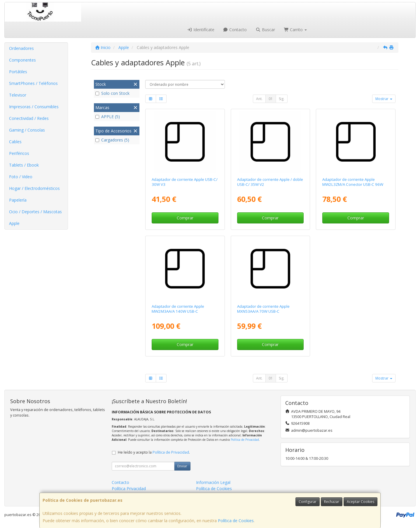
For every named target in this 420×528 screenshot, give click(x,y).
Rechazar (332, 502)
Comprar (185, 218)
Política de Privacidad (245, 440)
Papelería (18, 200)
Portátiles (18, 72)
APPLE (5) (108, 117)
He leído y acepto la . (154, 452)
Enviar (182, 466)
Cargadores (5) (112, 140)
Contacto (235, 30)
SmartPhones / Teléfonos (33, 83)
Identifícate (201, 30)
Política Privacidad (129, 488)
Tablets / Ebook (24, 165)
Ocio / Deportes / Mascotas (35, 212)
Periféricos (19, 153)
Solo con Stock (112, 93)
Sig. (282, 99)
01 (271, 99)
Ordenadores (21, 48)
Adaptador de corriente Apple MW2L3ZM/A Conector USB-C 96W (353, 182)
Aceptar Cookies (360, 502)
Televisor (18, 95)
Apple (14, 223)
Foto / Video (21, 177)
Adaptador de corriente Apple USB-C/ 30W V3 (185, 182)
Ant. (259, 99)
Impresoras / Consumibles (34, 107)
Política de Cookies (236, 521)
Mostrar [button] (384, 99)
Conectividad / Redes (29, 118)
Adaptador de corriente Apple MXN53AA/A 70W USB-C (263, 309)
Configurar (308, 502)
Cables (15, 142)
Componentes (22, 60)
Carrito (295, 30)
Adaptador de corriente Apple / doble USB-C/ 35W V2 (270, 182)
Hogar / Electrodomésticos (34, 188)
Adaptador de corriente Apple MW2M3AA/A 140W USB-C (178, 309)
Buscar (265, 30)
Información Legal (213, 482)
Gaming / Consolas (27, 130)
